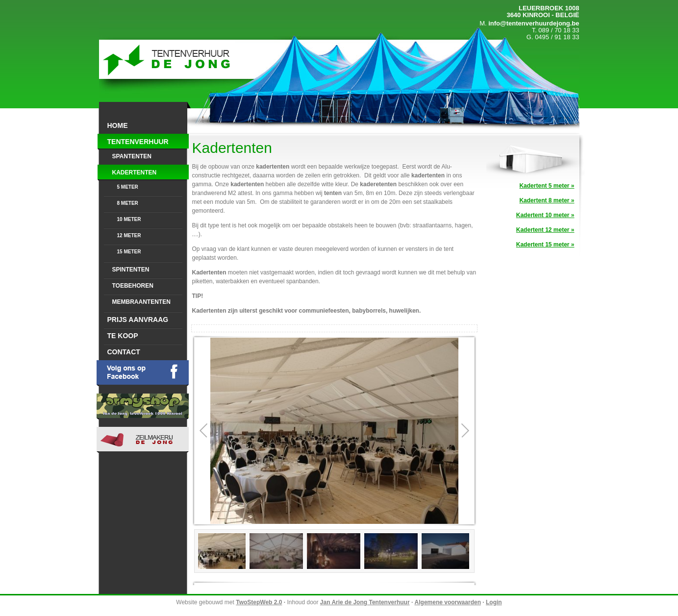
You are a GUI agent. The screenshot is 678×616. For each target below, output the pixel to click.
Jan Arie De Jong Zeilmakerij (143, 440)
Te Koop (123, 336)
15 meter (129, 252)
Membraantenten (141, 302)
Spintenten (131, 270)
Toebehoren (133, 286)
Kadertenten (135, 172)
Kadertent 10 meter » (545, 215)
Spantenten (132, 156)
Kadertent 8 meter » (547, 200)
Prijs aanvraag (138, 320)
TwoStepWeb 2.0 (259, 602)
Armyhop (143, 407)
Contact (124, 352)
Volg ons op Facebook (143, 373)
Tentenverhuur (138, 142)
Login (494, 602)
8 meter (128, 203)
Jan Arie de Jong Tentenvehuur (167, 59)
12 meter (129, 235)
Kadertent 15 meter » (545, 245)
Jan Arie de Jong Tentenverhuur (365, 602)
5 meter (128, 187)
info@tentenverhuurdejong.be (534, 23)
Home (118, 125)
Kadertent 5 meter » (547, 186)
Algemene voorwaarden (448, 602)
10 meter (129, 219)
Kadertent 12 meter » (545, 230)
